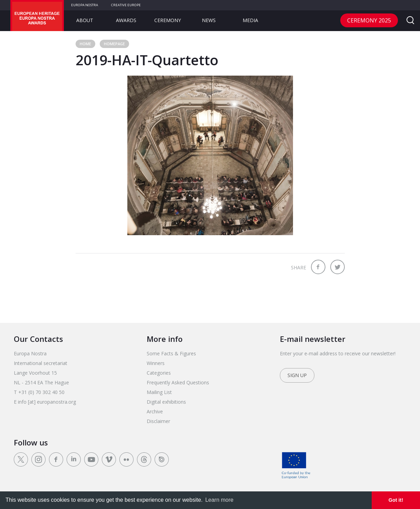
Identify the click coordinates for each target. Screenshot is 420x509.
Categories (159, 373)
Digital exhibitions (166, 402)
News (209, 20)
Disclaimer (158, 421)
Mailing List (159, 392)
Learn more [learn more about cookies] (219, 500)
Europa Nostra (85, 5)
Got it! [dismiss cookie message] (396, 500)
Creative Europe (126, 5)
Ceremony (168, 20)
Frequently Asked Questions (178, 382)
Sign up (297, 375)
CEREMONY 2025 (369, 20)
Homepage (114, 44)
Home (85, 44)
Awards (126, 20)
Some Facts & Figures (171, 353)
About (85, 20)
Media (250, 20)
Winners (156, 363)
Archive (155, 411)
